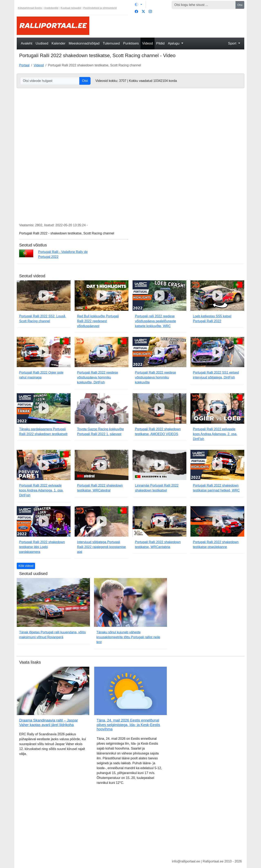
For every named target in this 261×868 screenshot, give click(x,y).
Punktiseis (131, 43)
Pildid (160, 43)
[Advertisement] (169, 26)
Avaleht (27, 43)
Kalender (59, 43)
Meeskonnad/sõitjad (84, 43)
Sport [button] (233, 43)
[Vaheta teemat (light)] (138, 4)
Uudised (42, 43)
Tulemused (111, 43)
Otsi (240, 5)
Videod (148, 43)
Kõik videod (26, 566)
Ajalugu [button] (174, 43)
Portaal (24, 65)
